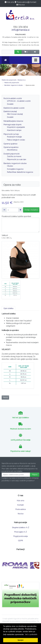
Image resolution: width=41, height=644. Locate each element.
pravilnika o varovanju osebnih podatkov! (18, 481)
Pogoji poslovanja (20, 536)
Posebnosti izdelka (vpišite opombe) (16, 216)
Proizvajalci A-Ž (20, 532)
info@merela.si (20, 30)
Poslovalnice (22, 2)
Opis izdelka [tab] (8, 308)
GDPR (20, 541)
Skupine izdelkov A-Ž (21, 528)
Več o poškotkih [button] (31, 634)
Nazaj (5, 397)
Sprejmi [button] (20, 640)
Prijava (35, 475)
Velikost (5, 235)
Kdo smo (11, 2)
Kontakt (33, 2)
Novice (22, 5)
